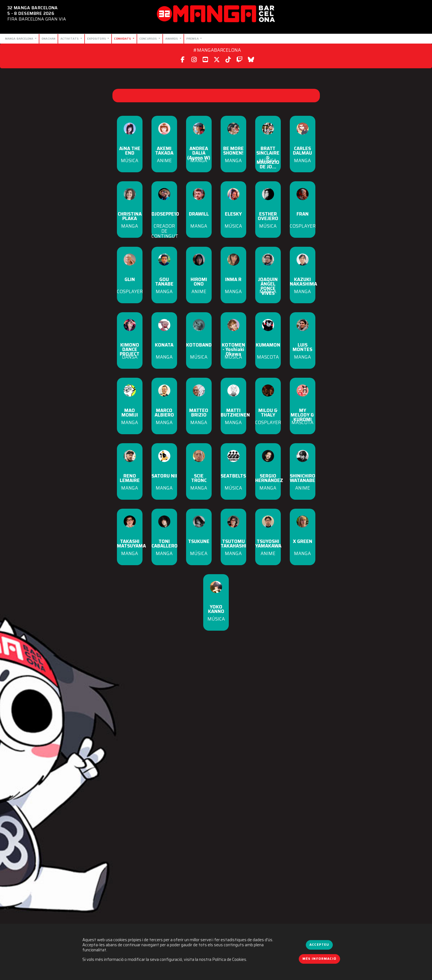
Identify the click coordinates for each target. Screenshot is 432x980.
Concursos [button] (149, 39)
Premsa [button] (193, 39)
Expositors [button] (97, 39)
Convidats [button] (123, 39)
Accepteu (319, 945)
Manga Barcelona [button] (20, 39)
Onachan (48, 39)
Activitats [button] (70, 39)
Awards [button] (172, 39)
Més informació (320, 959)
